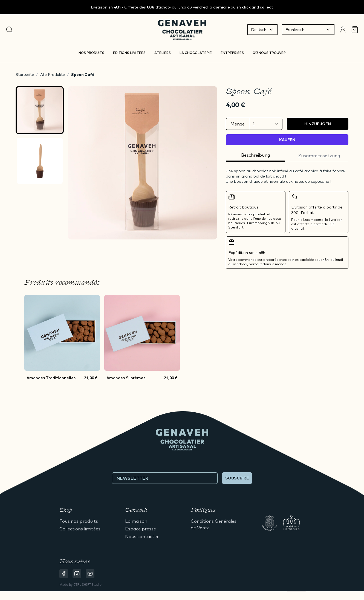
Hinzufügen (318, 124)
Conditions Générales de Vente (214, 524)
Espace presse (141, 529)
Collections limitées (80, 529)
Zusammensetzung (319, 156)
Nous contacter (142, 536)
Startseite (25, 75)
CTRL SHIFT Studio (87, 585)
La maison (136, 521)
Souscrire (237, 478)
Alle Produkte (53, 75)
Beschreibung (255, 155)
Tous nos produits (79, 521)
